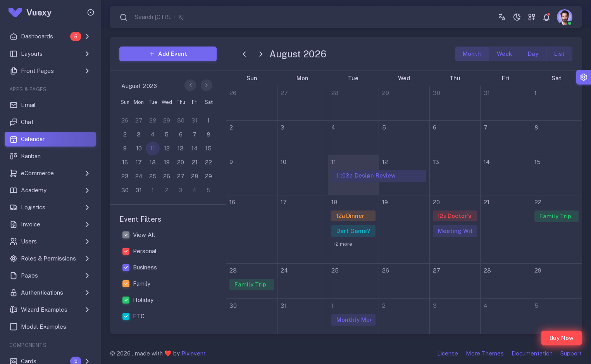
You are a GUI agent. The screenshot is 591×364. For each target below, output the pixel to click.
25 (335, 270)
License (448, 353)
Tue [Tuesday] (353, 78)
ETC (139, 316)
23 (233, 270)
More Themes (485, 353)
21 (487, 202)
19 (385, 202)
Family (142, 284)
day (533, 54)
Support (571, 353)
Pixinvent (194, 353)
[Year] (153, 86)
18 (334, 202)
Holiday (143, 300)
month (472, 54)
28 (335, 93)
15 (538, 162)
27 (284, 93)
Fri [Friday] (506, 78)
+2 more (343, 244)
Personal (145, 251)
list (559, 54)
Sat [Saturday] (557, 78)
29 (386, 93)
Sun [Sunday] (252, 78)
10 (283, 162)
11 (334, 162)
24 (284, 270)
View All (144, 235)
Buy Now (562, 338)
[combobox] (152, 17)
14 (487, 162)
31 (487, 93)
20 (436, 202)
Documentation (532, 353)
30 (437, 93)
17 (284, 202)
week (504, 54)
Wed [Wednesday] (404, 78)
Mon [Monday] (302, 78)
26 (233, 93)
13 (436, 162)
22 (538, 202)
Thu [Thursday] (455, 78)
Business (145, 267)
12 (385, 162)
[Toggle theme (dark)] (517, 17)
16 (232, 202)
